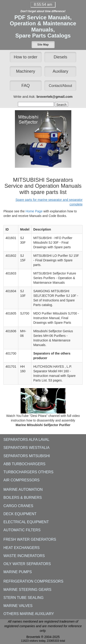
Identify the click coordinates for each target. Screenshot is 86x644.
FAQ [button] (26, 86)
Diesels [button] (60, 57)
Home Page (34, 211)
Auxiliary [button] (60, 71)
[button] (43, 45)
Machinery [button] (26, 71)
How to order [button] (26, 57)
